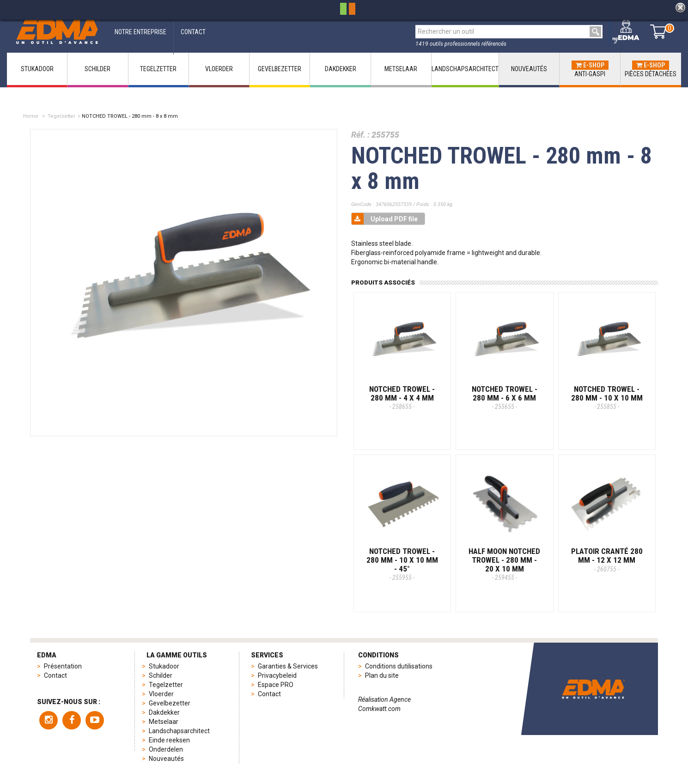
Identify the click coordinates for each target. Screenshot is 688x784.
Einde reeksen (169, 740)
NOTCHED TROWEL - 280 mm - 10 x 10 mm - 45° (402, 564)
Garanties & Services (288, 666)
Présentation (63, 666)
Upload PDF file (385, 219)
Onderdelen (166, 749)
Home (31, 116)
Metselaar (164, 722)
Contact (55, 675)
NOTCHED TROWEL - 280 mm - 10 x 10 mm (607, 397)
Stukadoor (164, 666)
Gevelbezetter (170, 703)
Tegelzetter (61, 116)
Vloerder (161, 694)
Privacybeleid (277, 675)
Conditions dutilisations (399, 666)
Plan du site (382, 675)
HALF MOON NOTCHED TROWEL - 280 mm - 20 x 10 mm (504, 564)
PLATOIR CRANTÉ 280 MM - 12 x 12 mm (607, 559)
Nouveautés (166, 759)
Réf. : (360, 135)
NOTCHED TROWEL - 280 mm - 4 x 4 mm (402, 397)
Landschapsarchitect (179, 731)
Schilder (161, 675)
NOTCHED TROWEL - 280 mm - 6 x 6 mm (505, 397)
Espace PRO (276, 685)
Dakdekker (164, 712)
